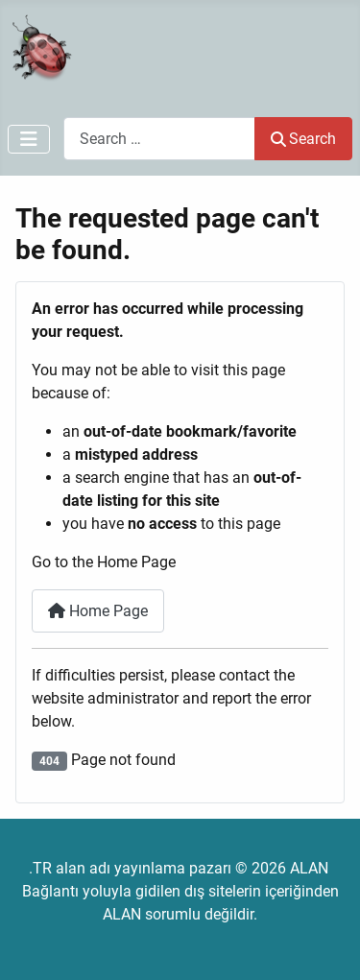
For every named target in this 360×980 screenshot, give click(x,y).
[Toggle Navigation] (29, 139)
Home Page (98, 611)
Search (303, 139)
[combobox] (159, 139)
